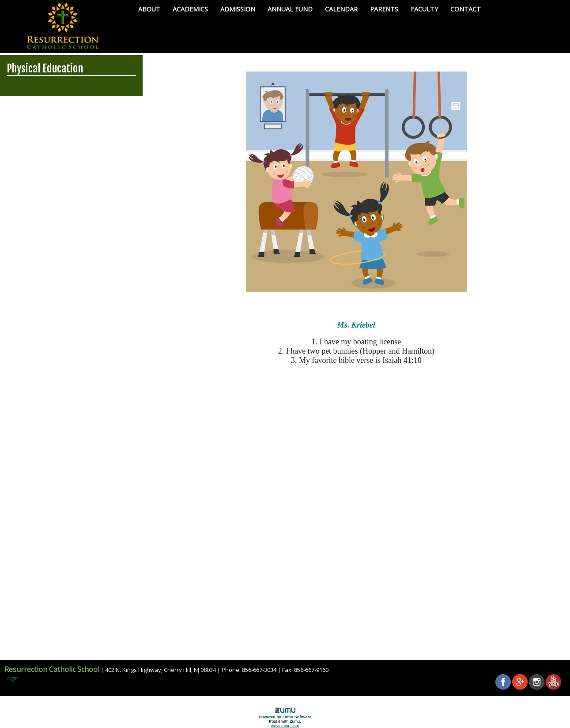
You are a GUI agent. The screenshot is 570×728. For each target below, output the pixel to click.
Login (11, 678)
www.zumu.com (285, 726)
